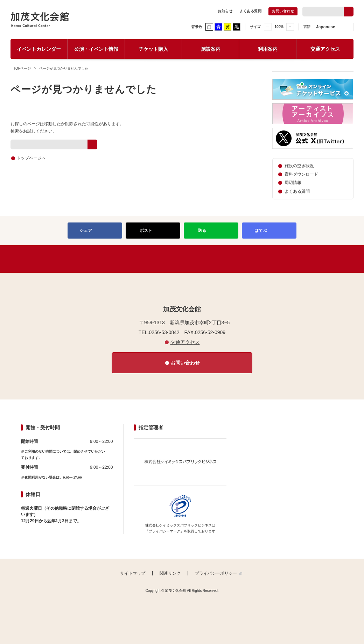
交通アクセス (325, 49)
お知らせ (225, 11)
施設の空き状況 (299, 166)
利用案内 (268, 49)
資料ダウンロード (301, 174)
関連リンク (170, 573)
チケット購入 (153, 49)
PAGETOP (182, 259)
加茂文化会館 (40, 20)
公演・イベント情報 (96, 49)
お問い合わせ (283, 11)
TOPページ (22, 68)
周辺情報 (293, 183)
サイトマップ (133, 573)
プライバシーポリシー (216, 573)
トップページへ (31, 158)
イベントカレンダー (39, 49)
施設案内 (211, 49)
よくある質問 (250, 11)
